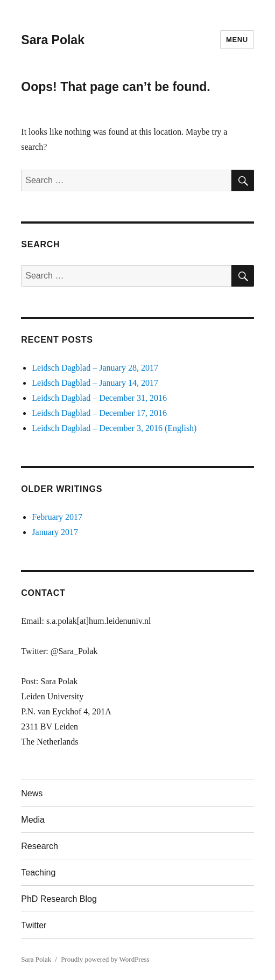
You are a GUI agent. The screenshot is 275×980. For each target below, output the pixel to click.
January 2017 (55, 532)
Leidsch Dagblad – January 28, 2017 (95, 368)
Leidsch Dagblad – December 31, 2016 (99, 398)
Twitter (34, 925)
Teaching (38, 873)
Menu (237, 40)
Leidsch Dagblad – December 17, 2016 (99, 413)
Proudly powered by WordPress (105, 959)
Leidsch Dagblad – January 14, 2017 (95, 383)
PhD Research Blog (59, 899)
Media (33, 820)
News (32, 793)
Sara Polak (53, 40)
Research (39, 846)
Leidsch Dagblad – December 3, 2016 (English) (114, 428)
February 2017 (57, 517)
